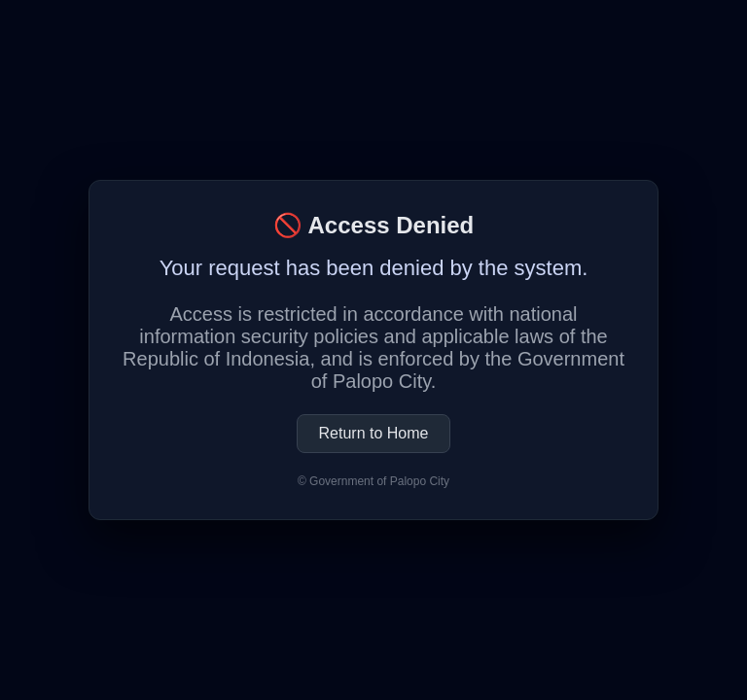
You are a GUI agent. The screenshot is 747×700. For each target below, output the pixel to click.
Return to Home (374, 433)
